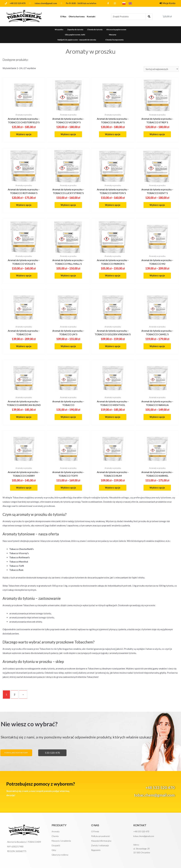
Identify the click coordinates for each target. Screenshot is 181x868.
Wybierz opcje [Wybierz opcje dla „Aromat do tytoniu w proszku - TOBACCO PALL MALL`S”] (68, 275)
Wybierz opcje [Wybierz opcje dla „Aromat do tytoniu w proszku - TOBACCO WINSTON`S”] (113, 205)
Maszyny (113, 35)
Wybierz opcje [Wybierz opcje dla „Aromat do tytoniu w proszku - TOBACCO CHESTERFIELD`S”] (24, 134)
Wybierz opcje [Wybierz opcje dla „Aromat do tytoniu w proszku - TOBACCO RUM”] (113, 488)
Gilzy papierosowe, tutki (75, 35)
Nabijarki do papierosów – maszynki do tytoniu (77, 40)
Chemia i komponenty (114, 40)
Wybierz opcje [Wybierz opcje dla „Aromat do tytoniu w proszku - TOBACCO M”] (24, 346)
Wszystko (59, 29)
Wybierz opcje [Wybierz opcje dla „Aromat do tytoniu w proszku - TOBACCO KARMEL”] (157, 488)
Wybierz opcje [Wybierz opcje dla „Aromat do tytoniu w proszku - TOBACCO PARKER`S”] (113, 275)
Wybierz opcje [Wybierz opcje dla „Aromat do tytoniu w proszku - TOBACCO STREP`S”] (157, 134)
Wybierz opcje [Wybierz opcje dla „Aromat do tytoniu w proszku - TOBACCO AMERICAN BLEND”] (24, 417)
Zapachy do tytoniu (75, 29)
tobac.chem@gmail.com (154, 795)
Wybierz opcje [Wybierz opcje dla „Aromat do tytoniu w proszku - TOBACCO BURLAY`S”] (113, 134)
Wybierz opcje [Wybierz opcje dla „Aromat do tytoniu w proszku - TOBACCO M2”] (157, 275)
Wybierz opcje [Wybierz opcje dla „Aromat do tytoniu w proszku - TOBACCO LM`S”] (68, 346)
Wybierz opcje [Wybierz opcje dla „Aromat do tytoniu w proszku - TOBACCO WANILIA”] (157, 417)
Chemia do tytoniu (95, 29)
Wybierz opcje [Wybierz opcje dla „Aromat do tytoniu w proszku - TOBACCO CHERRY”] (24, 488)
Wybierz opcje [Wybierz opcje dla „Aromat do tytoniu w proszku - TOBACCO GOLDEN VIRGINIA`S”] (113, 346)
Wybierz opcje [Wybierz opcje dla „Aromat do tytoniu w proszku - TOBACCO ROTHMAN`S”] (24, 205)
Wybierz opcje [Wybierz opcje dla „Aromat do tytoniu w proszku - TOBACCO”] (68, 417)
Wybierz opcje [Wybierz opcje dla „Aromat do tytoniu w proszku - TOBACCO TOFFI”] (68, 488)
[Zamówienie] (161, 69)
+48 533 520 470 (18, 3)
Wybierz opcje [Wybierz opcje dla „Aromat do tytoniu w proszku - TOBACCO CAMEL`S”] (157, 346)
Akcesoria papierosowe (116, 29)
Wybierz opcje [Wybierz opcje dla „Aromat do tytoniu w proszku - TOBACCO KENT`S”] (157, 205)
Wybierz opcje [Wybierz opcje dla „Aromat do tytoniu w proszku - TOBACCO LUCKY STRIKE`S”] (68, 205)
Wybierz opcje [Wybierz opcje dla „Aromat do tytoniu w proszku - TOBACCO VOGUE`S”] (24, 275)
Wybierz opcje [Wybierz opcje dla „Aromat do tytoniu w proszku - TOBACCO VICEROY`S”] (68, 134)
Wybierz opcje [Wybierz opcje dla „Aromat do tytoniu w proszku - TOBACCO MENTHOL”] (113, 417)
